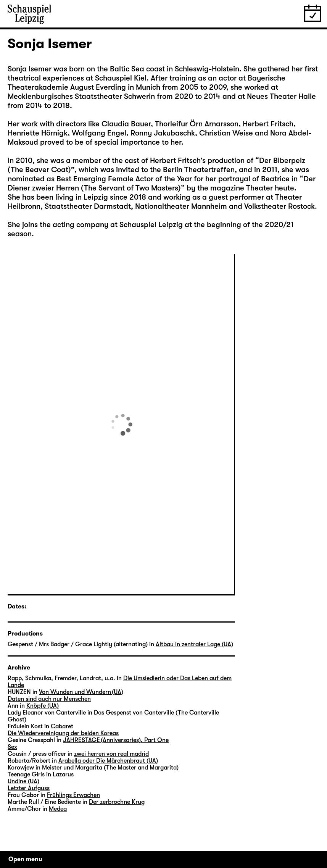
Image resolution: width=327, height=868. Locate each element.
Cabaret (62, 726)
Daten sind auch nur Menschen (49, 699)
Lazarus (63, 774)
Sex (12, 747)
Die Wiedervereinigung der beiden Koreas (63, 733)
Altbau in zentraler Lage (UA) (194, 644)
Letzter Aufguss (29, 788)
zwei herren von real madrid (111, 754)
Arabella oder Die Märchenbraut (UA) (108, 761)
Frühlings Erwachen (73, 795)
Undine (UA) (23, 781)
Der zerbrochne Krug (117, 802)
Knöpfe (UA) (43, 706)
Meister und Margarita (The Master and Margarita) (110, 768)
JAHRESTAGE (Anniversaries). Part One (116, 740)
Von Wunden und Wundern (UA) (81, 692)
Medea (58, 809)
